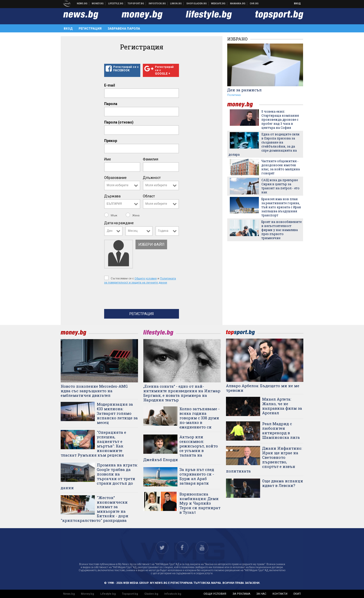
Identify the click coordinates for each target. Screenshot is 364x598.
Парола (111, 104)
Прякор (111, 141)
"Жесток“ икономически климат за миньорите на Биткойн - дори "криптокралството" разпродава (95, 509)
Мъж (111, 215)
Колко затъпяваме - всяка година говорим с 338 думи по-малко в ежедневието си (200, 418)
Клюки (116, 4)
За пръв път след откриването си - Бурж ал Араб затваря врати (197, 476)
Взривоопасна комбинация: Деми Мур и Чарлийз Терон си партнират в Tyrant (200, 503)
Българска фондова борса (157, 4)
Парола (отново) (119, 122)
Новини (82, 4)
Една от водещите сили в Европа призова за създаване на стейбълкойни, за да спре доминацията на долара (264, 144)
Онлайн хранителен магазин (197, 4)
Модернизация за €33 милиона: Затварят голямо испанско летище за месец (117, 413)
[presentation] (143, 298)
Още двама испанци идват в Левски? (283, 483)
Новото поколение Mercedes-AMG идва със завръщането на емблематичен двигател (94, 391)
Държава (112, 196)
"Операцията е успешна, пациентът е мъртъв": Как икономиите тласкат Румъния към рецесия (93, 444)
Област (149, 196)
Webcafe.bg (218, 4)
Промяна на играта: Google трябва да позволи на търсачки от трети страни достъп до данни (99, 476)
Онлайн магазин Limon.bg (176, 4)
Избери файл (151, 244)
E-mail (110, 85)
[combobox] (122, 185)
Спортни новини (136, 4)
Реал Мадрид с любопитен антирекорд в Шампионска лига (281, 430)
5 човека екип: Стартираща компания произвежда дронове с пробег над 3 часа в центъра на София (280, 119)
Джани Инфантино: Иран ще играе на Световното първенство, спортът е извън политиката (264, 460)
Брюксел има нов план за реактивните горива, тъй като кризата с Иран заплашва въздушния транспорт (281, 207)
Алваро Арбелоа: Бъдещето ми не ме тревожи (263, 388)
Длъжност (152, 178)
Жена (133, 215)
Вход (297, 4)
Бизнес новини (98, 4)
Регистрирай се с (122, 69)
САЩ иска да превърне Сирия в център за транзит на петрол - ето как (280, 186)
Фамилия (151, 159)
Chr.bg (254, 4)
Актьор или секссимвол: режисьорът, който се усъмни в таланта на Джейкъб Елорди (181, 448)
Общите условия (146, 278)
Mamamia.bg (238, 4)
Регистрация (90, 29)
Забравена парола (124, 29)
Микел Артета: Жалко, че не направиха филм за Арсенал (282, 406)
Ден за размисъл (244, 90)
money (243, 105)
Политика (234, 95)
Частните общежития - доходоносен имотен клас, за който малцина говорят (281, 167)
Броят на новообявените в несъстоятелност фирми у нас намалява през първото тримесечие (281, 230)
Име (108, 159)
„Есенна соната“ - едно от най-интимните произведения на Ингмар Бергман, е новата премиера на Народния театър (182, 393)
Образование (115, 178)
